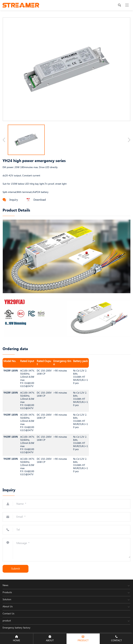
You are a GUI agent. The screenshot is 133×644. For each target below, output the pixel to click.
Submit (16, 569)
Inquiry (10, 200)
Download (36, 200)
